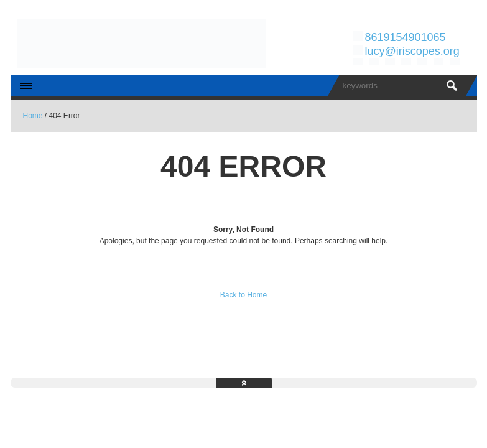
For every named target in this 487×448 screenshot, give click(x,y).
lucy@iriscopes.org (412, 51)
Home (33, 116)
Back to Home (243, 295)
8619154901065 (405, 37)
